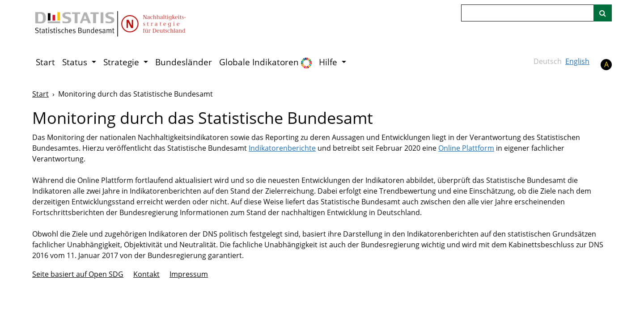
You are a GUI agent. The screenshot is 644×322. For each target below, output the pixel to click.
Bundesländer (184, 62)
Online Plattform (466, 148)
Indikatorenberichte (282, 148)
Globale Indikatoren (265, 62)
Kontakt (146, 274)
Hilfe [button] (329, 62)
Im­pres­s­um (189, 274)
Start (45, 62)
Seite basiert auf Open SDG (78, 274)
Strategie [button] (122, 62)
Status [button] (76, 62)
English (577, 61)
